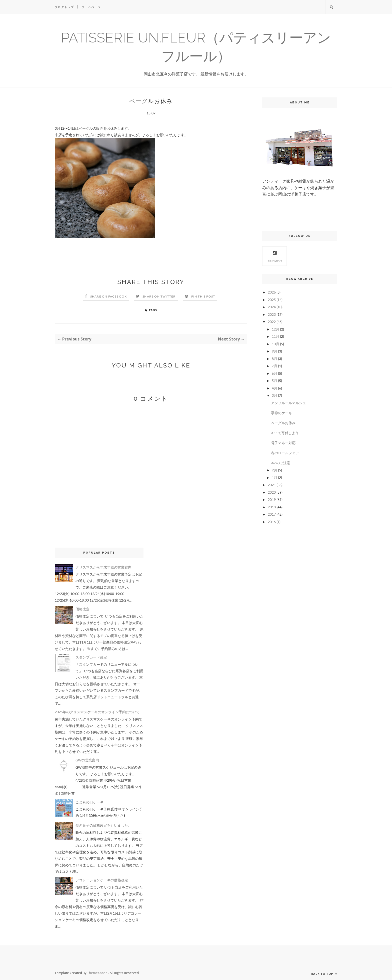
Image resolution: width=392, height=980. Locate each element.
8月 (274, 359)
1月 (274, 478)
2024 (272, 307)
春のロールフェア (285, 453)
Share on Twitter (159, 296)
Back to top (324, 974)
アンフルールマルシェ (288, 403)
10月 (275, 344)
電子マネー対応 (283, 443)
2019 (272, 499)
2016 (272, 522)
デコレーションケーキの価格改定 (102, 880)
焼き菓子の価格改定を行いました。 (103, 825)
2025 (272, 300)
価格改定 (82, 609)
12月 (275, 329)
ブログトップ (64, 7)
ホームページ (91, 7)
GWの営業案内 (87, 760)
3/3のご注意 (281, 463)
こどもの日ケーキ (89, 802)
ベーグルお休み (283, 423)
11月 (275, 336)
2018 (272, 507)
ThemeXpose (98, 973)
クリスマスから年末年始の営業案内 (103, 567)
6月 (274, 373)
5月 (274, 381)
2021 (272, 485)
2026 (272, 292)
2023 (272, 314)
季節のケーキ (281, 413)
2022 (272, 322)
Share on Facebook (108, 296)
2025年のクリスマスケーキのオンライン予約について (97, 712)
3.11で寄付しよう (285, 433)
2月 (274, 470)
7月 (274, 366)
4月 (274, 388)
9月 (274, 351)
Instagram (275, 256)
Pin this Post (203, 296)
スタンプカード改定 (91, 657)
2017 (272, 514)
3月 (274, 395)
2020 (272, 492)
